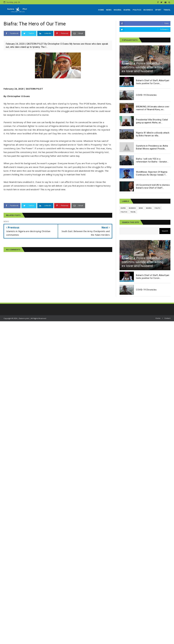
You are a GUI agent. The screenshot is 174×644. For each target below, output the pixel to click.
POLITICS (137, 10)
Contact (167, 318)
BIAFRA (127, 10)
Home (158, 318)
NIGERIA (117, 10)
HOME (101, 10)
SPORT (158, 10)
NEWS (109, 10)
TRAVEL (167, 10)
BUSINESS (148, 10)
